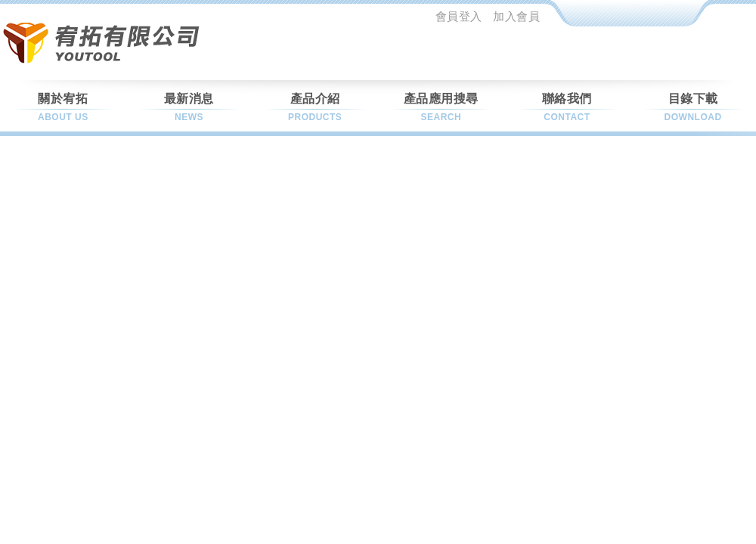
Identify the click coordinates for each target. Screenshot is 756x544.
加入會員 (516, 16)
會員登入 (459, 16)
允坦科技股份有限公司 (105, 42)
